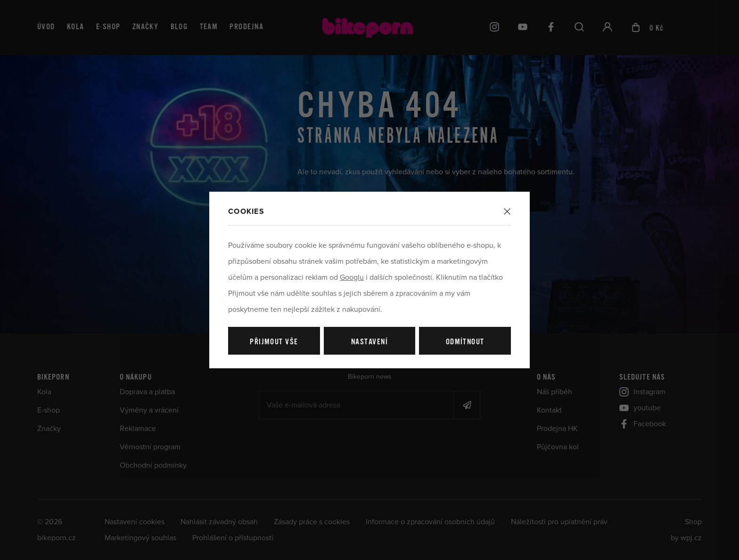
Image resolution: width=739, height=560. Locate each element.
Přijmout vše (274, 342)
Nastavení (369, 342)
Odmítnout (465, 342)
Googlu (352, 277)
